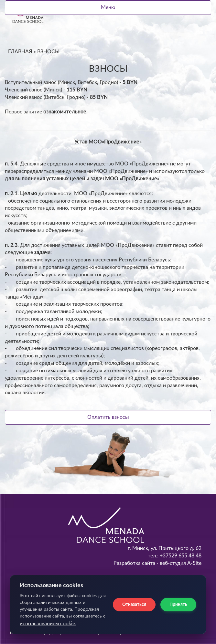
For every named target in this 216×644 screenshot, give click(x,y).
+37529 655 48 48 (180, 556)
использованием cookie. (48, 624)
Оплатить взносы (108, 417)
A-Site (194, 563)
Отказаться (134, 605)
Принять (178, 605)
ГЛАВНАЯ (20, 52)
